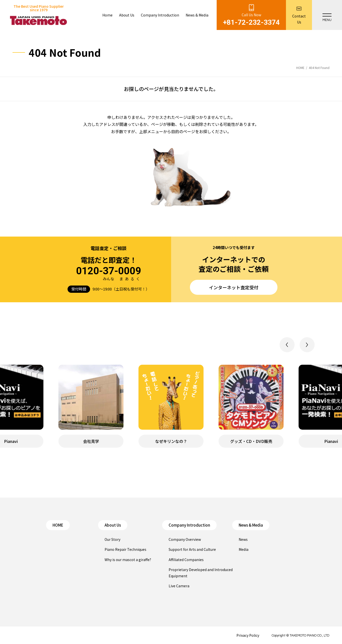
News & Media (251, 525)
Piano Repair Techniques (125, 549)
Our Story (112, 539)
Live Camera (179, 586)
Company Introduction (189, 525)
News (243, 539)
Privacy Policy (248, 635)
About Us (113, 525)
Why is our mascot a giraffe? (128, 560)
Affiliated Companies (186, 560)
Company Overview (185, 539)
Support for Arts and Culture (192, 549)
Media (244, 549)
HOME (58, 525)
